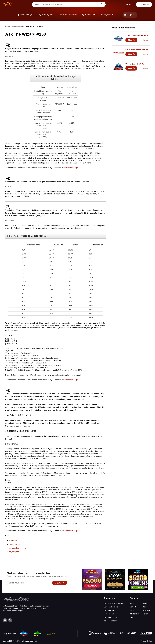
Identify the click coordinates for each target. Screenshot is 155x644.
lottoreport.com (80, 63)
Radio (132, 617)
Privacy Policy (146, 641)
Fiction (145, 614)
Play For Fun (109, 614)
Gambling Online (110, 617)
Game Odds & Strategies (114, 603)
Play (131, 40)
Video (145, 603)
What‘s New (134, 614)
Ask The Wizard (110, 621)
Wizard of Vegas (72, 168)
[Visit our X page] (10, 620)
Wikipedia (13, 540)
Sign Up (144, 4)
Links (132, 610)
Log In (130, 4)
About (132, 603)
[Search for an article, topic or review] (67, 4)
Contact (133, 607)
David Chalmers (15, 544)
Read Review (143, 40)
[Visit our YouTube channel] (5, 620)
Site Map (146, 610)
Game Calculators (111, 607)
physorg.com (14, 552)
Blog (144, 607)
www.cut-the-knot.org (18, 548)
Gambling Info (109, 610)
